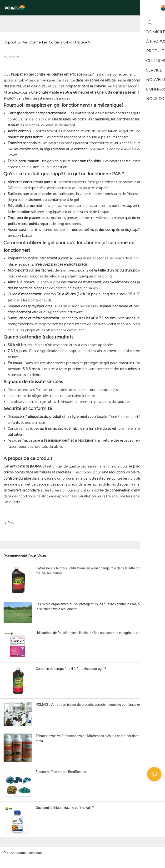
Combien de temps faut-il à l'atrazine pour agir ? (71, 669)
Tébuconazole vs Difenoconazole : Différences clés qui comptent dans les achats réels (95, 738)
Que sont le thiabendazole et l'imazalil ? (65, 808)
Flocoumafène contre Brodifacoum (61, 772)
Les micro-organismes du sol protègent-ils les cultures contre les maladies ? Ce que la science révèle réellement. (97, 607)
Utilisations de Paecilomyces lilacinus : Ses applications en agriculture (87, 633)
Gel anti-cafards (16, 466)
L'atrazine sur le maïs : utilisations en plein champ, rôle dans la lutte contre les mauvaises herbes (93, 571)
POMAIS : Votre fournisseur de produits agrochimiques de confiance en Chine (93, 705)
